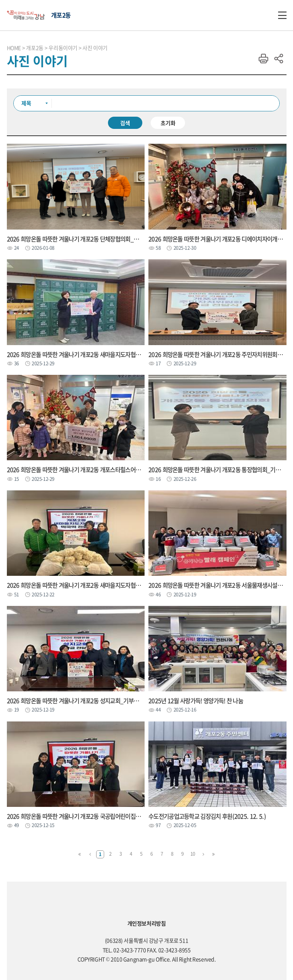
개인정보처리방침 (147, 923)
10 (193, 854)
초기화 (168, 123)
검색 (125, 123)
